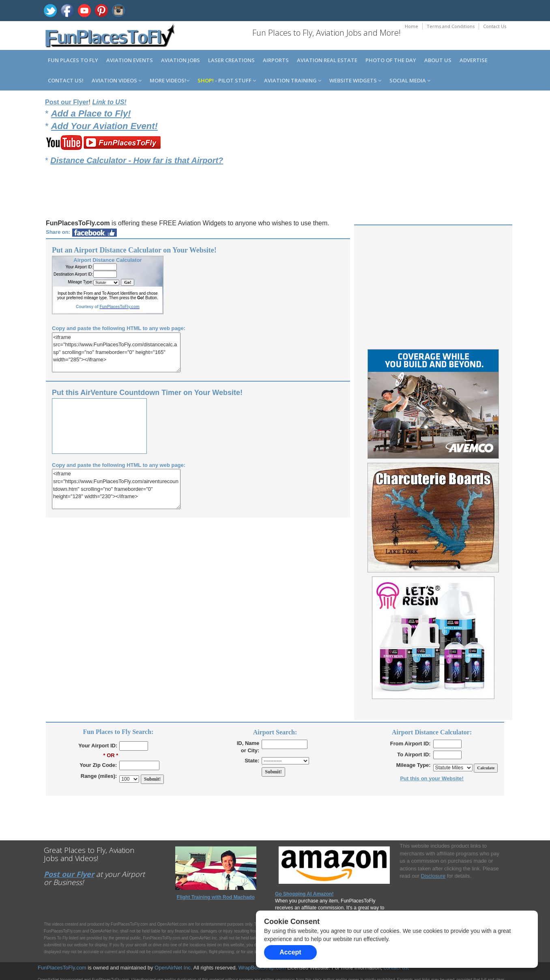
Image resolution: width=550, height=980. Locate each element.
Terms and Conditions (451, 26)
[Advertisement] (432, 155)
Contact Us (495, 26)
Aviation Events (130, 60)
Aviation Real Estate (327, 60)
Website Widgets (355, 80)
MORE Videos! (170, 80)
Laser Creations (231, 60)
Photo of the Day (391, 60)
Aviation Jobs (180, 60)
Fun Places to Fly (73, 60)
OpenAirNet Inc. (173, 968)
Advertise (474, 60)
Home (411, 26)
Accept (290, 952)
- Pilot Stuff (227, 80)
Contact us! (66, 80)
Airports (276, 60)
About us (438, 60)
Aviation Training (293, 80)
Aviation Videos (117, 80)
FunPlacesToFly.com (62, 968)
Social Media (410, 80)
